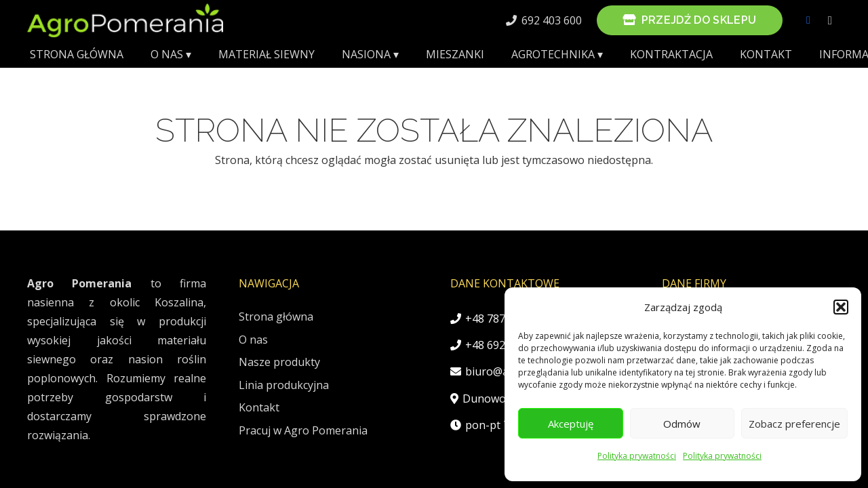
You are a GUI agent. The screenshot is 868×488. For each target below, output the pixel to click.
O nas (253, 340)
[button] (841, 307)
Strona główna (276, 317)
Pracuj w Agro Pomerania (303, 430)
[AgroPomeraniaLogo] (125, 20)
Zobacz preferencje (794, 424)
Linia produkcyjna (284, 385)
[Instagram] (830, 20)
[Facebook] (808, 20)
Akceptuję (571, 424)
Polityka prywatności (637, 456)
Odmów (682, 424)
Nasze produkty (279, 362)
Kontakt (259, 407)
